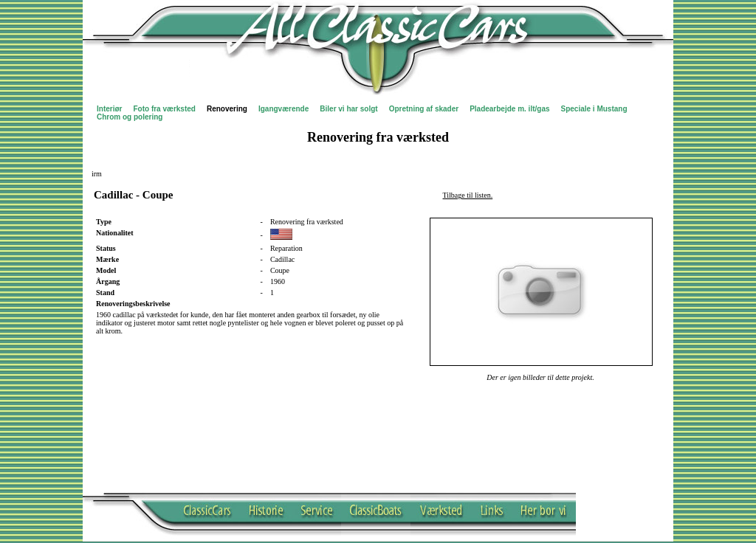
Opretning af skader (424, 109)
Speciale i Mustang (594, 109)
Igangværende (283, 109)
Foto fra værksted (164, 109)
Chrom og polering (130, 117)
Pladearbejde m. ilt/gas (509, 109)
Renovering (227, 109)
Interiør (109, 109)
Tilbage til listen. (468, 195)
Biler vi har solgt (348, 109)
